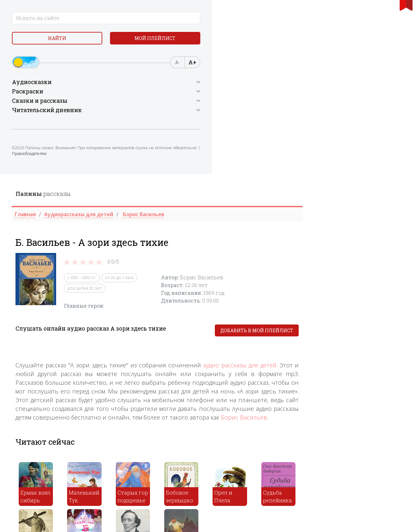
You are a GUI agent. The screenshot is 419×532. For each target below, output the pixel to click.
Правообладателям (33, 181)
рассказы (148, 20)
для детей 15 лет (189, 114)
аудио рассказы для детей (345, 191)
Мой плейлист (52, 57)
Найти (52, 42)
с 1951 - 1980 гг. (187, 104)
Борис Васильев (349, 244)
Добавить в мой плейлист (362, 157)
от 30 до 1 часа (224, 104)
